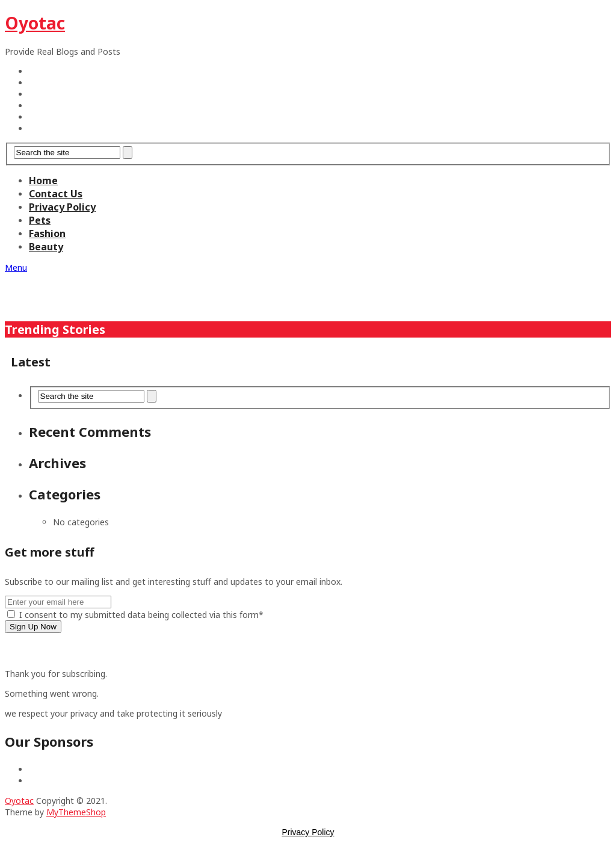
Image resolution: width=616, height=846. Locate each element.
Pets (40, 220)
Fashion (47, 233)
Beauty (46, 247)
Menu (16, 267)
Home (43, 181)
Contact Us (56, 194)
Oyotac (35, 23)
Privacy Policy (62, 207)
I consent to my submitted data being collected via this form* (135, 615)
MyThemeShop (76, 812)
